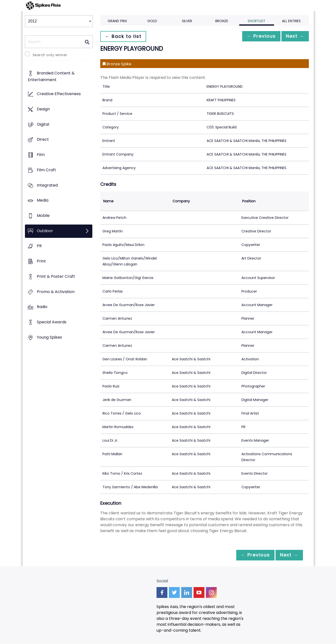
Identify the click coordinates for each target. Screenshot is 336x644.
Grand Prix (117, 21)
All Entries (291, 21)
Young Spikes (49, 337)
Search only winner (50, 55)
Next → (294, 36)
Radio (42, 307)
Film (41, 155)
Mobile (43, 216)
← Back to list (124, 36)
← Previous (257, 36)
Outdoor (45, 231)
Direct (43, 140)
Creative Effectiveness (59, 94)
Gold (152, 21)
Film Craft (46, 170)
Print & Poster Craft (56, 276)
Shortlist (257, 21)
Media (43, 200)
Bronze (222, 21)
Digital (43, 124)
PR (39, 246)
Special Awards (52, 322)
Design (43, 109)
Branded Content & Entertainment (51, 77)
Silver (187, 21)
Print (41, 261)
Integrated (47, 185)
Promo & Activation (56, 292)
